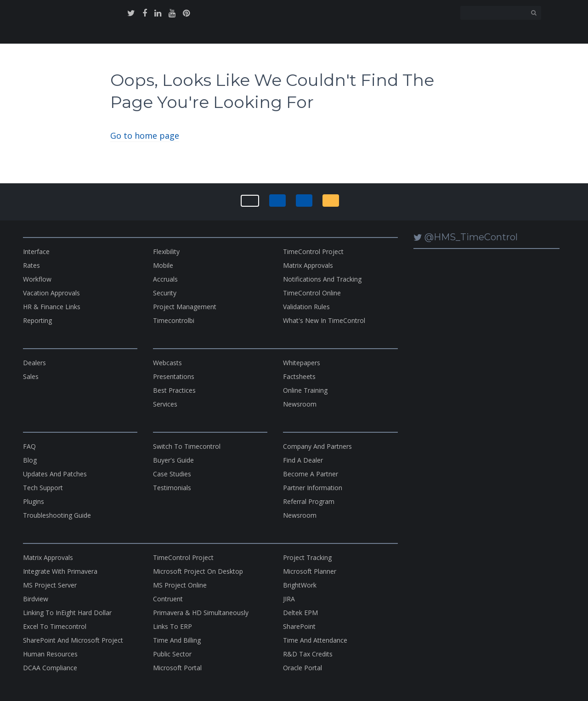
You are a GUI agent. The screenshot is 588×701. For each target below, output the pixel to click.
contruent (168, 599)
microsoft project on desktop (198, 571)
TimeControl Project (313, 252)
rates (31, 265)
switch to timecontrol (187, 446)
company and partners (317, 446)
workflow (37, 279)
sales (31, 376)
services (165, 404)
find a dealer (303, 460)
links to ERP (172, 626)
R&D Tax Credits (308, 654)
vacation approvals (51, 293)
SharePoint (299, 626)
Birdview (36, 599)
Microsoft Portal (177, 668)
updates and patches (55, 474)
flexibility (166, 252)
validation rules (306, 307)
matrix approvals (308, 265)
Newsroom (300, 515)
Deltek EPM (300, 613)
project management (185, 307)
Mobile (163, 265)
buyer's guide (173, 460)
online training (305, 390)
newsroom (300, 404)
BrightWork (300, 585)
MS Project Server (50, 585)
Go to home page (145, 136)
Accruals (165, 279)
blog (30, 460)
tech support (43, 488)
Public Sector (172, 654)
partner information (313, 488)
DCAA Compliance (50, 668)
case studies (172, 474)
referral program (309, 501)
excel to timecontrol (55, 626)
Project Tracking (307, 557)
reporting (37, 320)
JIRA (289, 599)
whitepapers (302, 363)
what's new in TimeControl (324, 320)
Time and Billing (177, 640)
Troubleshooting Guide (57, 515)
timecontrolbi (174, 320)
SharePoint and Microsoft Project (73, 640)
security (165, 293)
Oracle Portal (302, 668)
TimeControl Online (312, 293)
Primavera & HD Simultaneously (201, 613)
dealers (34, 363)
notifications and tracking (322, 279)
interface (36, 252)
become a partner (311, 474)
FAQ (29, 446)
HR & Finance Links (52, 307)
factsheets (299, 376)
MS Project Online (180, 585)
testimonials (172, 488)
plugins (34, 501)
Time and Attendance (315, 640)
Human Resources (50, 654)
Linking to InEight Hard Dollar (67, 613)
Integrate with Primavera (60, 571)
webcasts (167, 363)
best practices (174, 390)
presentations (174, 376)
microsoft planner (310, 571)
